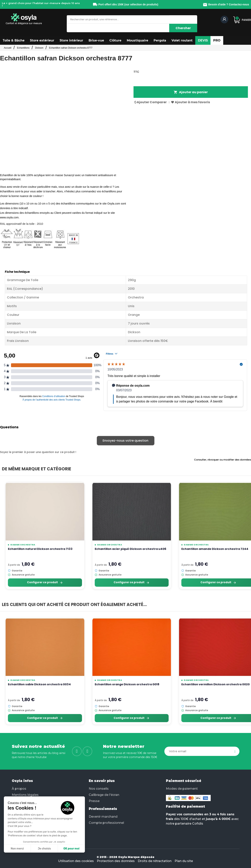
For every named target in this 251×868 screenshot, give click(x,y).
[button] (14, 40)
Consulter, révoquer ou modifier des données (223, 460)
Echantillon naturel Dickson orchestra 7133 (40, 549)
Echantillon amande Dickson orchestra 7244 (215, 549)
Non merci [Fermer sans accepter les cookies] (17, 849)
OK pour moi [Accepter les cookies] (71, 849)
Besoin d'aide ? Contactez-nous (226, 4)
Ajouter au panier (191, 92)
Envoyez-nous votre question (125, 441)
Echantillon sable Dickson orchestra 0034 (39, 684)
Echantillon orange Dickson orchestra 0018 (127, 684)
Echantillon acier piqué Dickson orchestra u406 (131, 549)
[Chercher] (183, 28)
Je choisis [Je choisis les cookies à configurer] (44, 849)
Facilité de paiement (185, 806)
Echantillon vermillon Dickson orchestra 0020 (216, 684)
